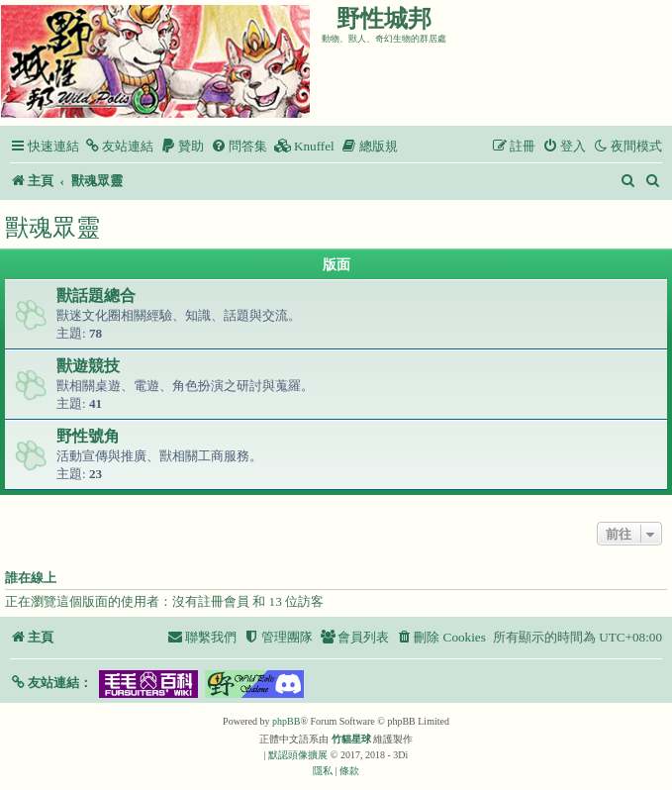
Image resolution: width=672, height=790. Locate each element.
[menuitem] (119, 146)
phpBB (286, 721)
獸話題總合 (96, 296)
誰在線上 (31, 578)
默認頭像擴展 (298, 755)
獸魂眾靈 (52, 227)
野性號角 (88, 436)
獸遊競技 (88, 366)
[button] (51, 683)
